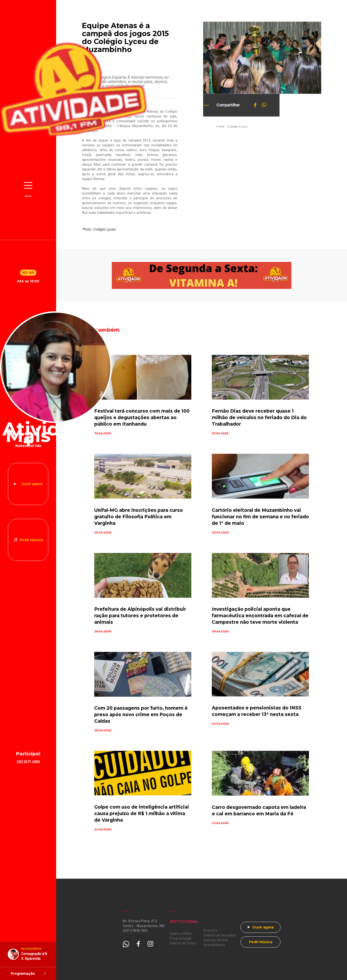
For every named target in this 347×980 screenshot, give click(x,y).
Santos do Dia (215, 940)
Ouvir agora (32, 484)
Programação (181, 938)
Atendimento (214, 945)
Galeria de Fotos (183, 943)
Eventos (211, 931)
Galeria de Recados (220, 935)
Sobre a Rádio (181, 934)
